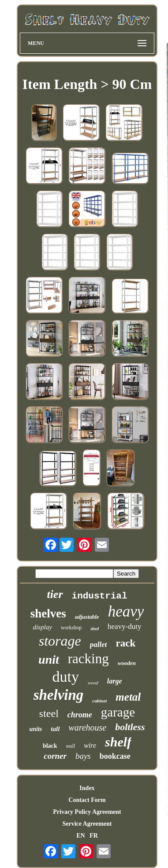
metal (128, 697)
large (115, 681)
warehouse (87, 728)
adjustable (87, 617)
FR (94, 836)
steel (49, 713)
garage (118, 712)
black (50, 746)
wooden (127, 663)
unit (49, 659)
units (36, 729)
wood (93, 683)
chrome (80, 715)
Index (87, 788)
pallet (99, 645)
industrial (100, 596)
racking (88, 659)
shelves (48, 613)
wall (71, 746)
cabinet (99, 701)
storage (60, 641)
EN (80, 836)
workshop (71, 628)
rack (125, 643)
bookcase (115, 756)
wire (90, 745)
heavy (126, 611)
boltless (130, 727)
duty (65, 677)
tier (55, 594)
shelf (118, 742)
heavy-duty (124, 626)
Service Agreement (87, 824)
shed (95, 629)
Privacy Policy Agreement (87, 812)
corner (55, 756)
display (42, 627)
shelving (59, 695)
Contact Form (87, 800)
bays (83, 756)
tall (55, 729)
